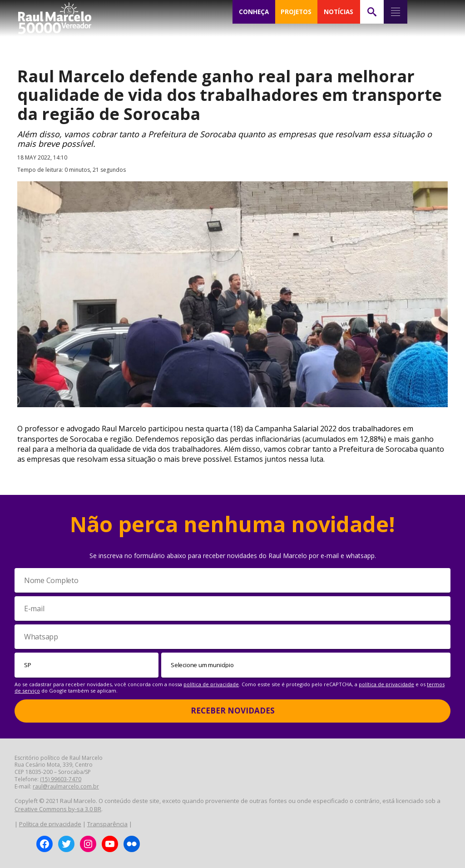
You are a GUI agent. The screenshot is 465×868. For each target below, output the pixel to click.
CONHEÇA (254, 12)
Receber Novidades (233, 711)
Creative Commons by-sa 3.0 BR (58, 809)
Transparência (107, 824)
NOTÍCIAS (339, 12)
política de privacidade (211, 684)
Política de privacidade (50, 824)
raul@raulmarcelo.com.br (66, 786)
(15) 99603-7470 (61, 779)
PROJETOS (296, 12)
